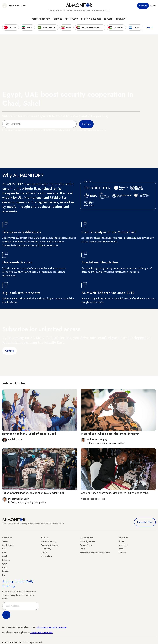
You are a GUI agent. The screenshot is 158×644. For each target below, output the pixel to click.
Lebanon (6, 571)
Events (24, 6)
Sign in (153, 6)
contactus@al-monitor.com (41, 633)
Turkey (5, 541)
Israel (4, 556)
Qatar (5, 567)
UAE (4, 553)
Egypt (5, 564)
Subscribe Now (145, 522)
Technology (71, 19)
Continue (10, 351)
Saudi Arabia (8, 545)
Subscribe (143, 6)
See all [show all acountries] (150, 27)
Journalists (123, 545)
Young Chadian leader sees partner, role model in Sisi (33, 493)
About (121, 541)
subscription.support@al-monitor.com (52, 627)
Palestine (6, 560)
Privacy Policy (86, 545)
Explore (108, 19)
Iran (4, 549)
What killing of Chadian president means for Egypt (110, 434)
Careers (122, 553)
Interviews (121, 19)
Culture (58, 19)
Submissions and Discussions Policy (95, 553)
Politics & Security (41, 19)
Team (121, 549)
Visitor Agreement (88, 541)
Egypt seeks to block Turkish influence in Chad (29, 434)
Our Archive (46, 556)
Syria (4, 575)
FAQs (82, 549)
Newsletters (14, 6)
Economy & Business (91, 19)
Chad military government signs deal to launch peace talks (115, 493)
